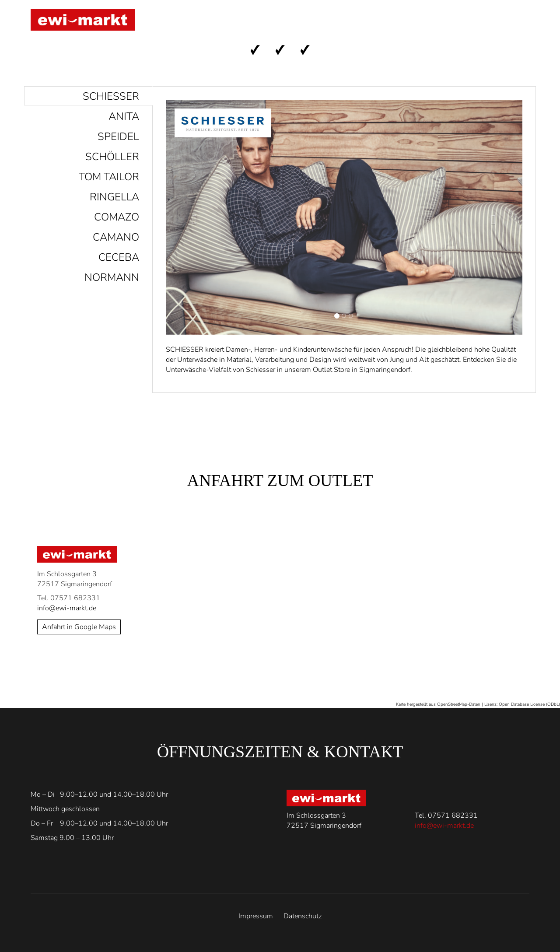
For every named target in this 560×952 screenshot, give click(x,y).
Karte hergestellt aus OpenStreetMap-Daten (438, 704)
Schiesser (111, 96)
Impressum (256, 916)
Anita (124, 116)
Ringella (114, 197)
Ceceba (119, 257)
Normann (112, 277)
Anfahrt (348, 22)
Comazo (117, 217)
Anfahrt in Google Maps (79, 627)
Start (245, 22)
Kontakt (453, 22)
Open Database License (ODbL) (529, 704)
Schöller (112, 157)
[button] (192, 217)
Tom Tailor (109, 177)
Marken (293, 22)
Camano (116, 237)
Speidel (118, 136)
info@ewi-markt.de (67, 608)
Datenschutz (303, 916)
